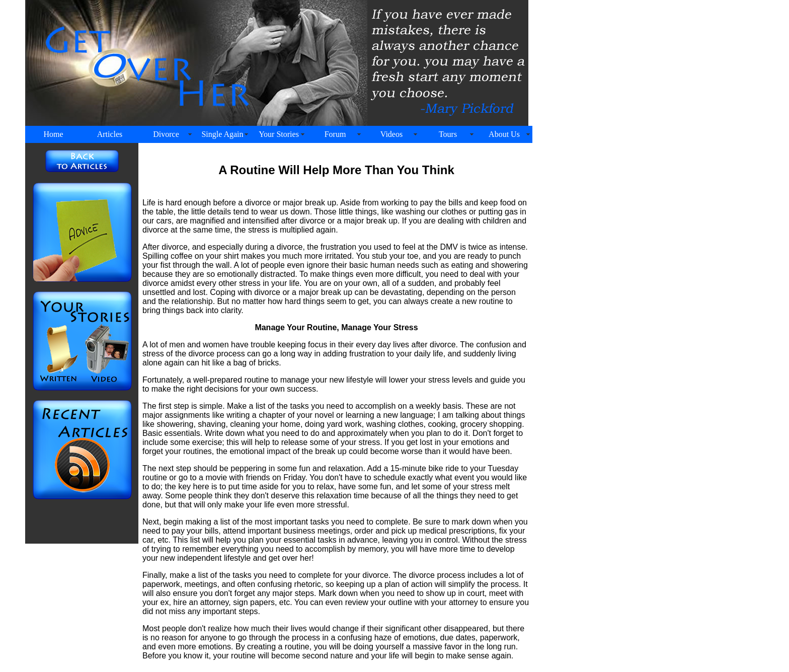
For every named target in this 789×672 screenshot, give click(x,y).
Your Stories (279, 134)
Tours (448, 134)
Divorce (166, 134)
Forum (335, 134)
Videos (391, 134)
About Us (504, 134)
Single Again (222, 134)
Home (53, 134)
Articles (110, 134)
